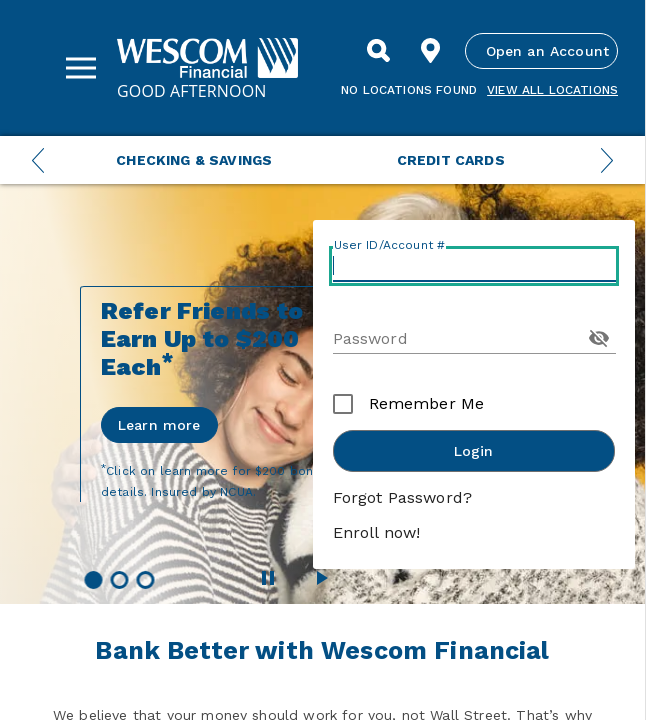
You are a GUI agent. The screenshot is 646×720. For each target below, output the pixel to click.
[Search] (379, 51)
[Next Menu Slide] (607, 160)
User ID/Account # (390, 245)
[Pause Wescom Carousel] (268, 578)
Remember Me (427, 403)
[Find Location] (431, 51)
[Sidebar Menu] (81, 68)
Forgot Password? (403, 497)
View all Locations (552, 90)
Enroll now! (377, 532)
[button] (93, 580)
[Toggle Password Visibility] (599, 338)
